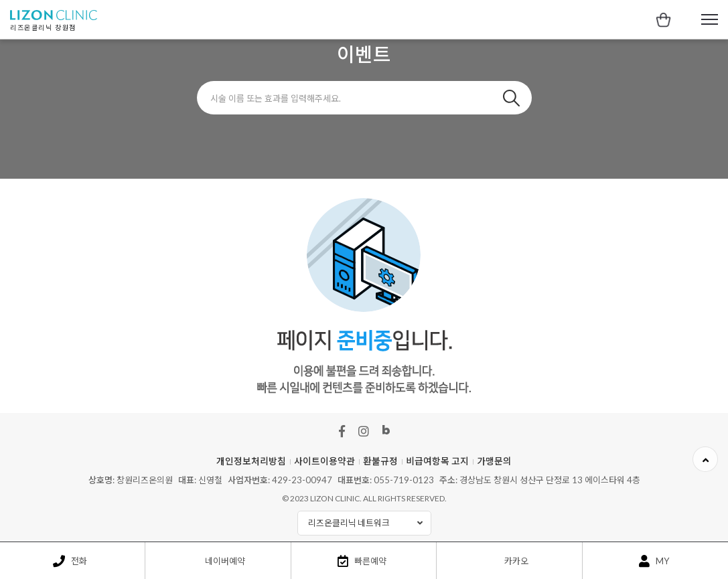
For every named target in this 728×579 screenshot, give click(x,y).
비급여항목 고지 (437, 461)
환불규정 (380, 461)
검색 (512, 98)
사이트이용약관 (324, 461)
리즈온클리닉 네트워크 (369, 523)
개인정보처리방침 (251, 461)
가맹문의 (494, 461)
